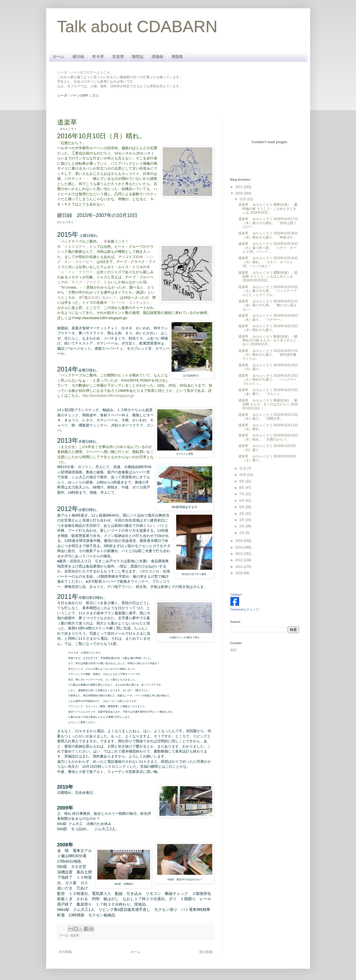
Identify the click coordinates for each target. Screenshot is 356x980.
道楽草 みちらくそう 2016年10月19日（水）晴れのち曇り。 (268, 328)
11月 (243, 468)
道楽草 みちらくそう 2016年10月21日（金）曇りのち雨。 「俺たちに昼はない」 (268, 305)
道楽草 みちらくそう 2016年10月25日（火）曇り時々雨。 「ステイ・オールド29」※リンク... (268, 248)
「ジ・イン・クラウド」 (77, 272)
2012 (239, 560)
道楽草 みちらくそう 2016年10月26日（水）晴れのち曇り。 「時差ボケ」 (268, 235)
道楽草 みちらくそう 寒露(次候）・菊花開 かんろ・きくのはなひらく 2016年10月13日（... (268, 404)
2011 (239, 567)
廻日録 (78, 56)
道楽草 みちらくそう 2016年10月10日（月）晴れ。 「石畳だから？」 (268, 437)
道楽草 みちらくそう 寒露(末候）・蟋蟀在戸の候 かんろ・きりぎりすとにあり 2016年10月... (268, 340)
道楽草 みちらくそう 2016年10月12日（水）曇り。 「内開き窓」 (268, 417)
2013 (239, 554)
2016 (239, 193)
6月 (242, 501)
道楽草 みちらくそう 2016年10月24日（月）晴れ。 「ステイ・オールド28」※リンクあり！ (268, 262)
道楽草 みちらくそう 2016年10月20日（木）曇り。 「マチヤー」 (268, 317)
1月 (242, 533)
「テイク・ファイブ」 (86, 282)
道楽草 (75, 935)
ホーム (59, 56)
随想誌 (138, 56)
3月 (242, 520)
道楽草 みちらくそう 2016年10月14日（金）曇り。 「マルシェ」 (268, 392)
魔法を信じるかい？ (100, 298)
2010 (239, 573)
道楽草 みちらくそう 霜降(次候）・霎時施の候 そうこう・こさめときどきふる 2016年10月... (268, 209)
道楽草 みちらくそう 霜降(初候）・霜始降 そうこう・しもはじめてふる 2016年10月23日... (268, 277)
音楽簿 (118, 56)
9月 (242, 481)
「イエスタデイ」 (75, 247)
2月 (242, 526)
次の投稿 (65, 952)
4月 (242, 514)
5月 (242, 507)
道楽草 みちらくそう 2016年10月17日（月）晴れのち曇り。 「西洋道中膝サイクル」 (268, 355)
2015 (239, 541)
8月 (242, 488)
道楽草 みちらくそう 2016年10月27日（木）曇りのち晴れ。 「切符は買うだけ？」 (268, 223)
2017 (239, 187)
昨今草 (98, 56)
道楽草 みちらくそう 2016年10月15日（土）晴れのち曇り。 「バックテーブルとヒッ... (268, 380)
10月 (243, 475)
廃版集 (177, 56)
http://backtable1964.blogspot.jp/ (108, 396)
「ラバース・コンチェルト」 (130, 302)
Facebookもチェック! (245, 609)
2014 (239, 547)
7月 (242, 494)
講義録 (158, 56)
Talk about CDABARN (137, 27)
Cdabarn (236, 594)
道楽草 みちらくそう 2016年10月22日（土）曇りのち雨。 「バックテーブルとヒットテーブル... (268, 291)
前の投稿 (206, 952)
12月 (243, 199)
